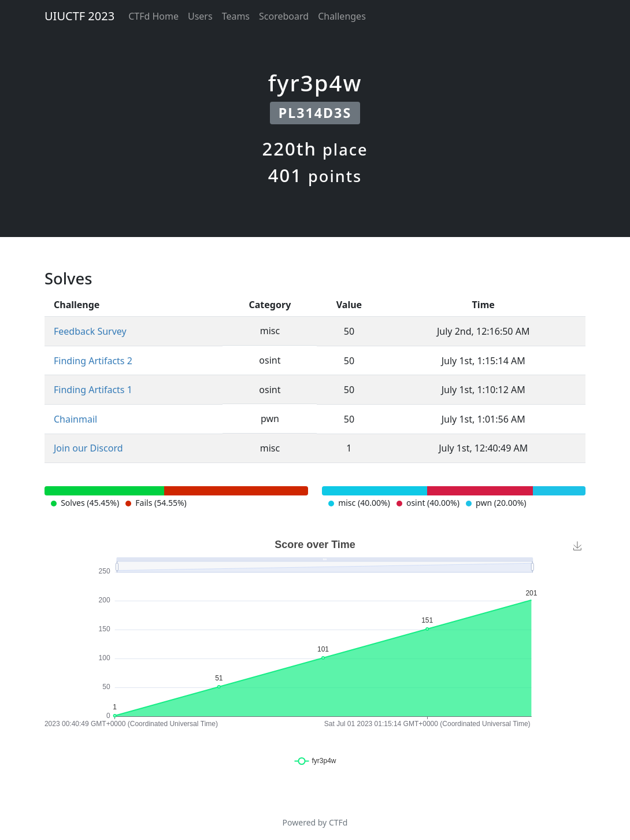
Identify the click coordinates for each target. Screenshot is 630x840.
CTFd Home (153, 16)
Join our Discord (88, 448)
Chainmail (75, 419)
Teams (236, 16)
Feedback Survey (90, 331)
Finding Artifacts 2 (93, 361)
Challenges (342, 16)
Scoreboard (284, 16)
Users (200, 16)
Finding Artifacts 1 (93, 390)
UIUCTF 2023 (79, 16)
